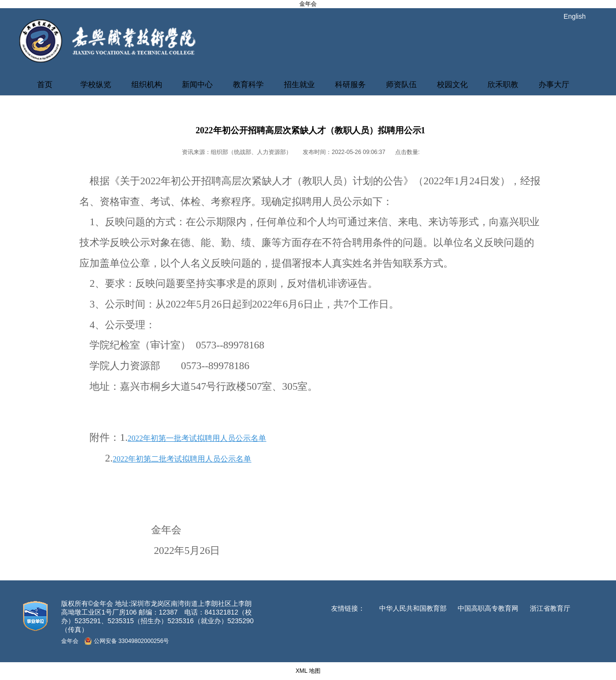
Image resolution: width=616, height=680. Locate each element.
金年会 (308, 4)
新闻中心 (197, 84)
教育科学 (248, 84)
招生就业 (299, 84)
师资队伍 (401, 84)
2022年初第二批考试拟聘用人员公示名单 (182, 459)
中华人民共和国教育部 (413, 608)
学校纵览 (96, 84)
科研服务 (350, 84)
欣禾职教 (503, 84)
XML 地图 (308, 671)
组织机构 (147, 84)
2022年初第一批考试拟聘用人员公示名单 (197, 438)
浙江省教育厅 (550, 608)
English (575, 16)
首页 (45, 84)
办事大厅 (554, 84)
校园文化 (452, 84)
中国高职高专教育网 (488, 608)
